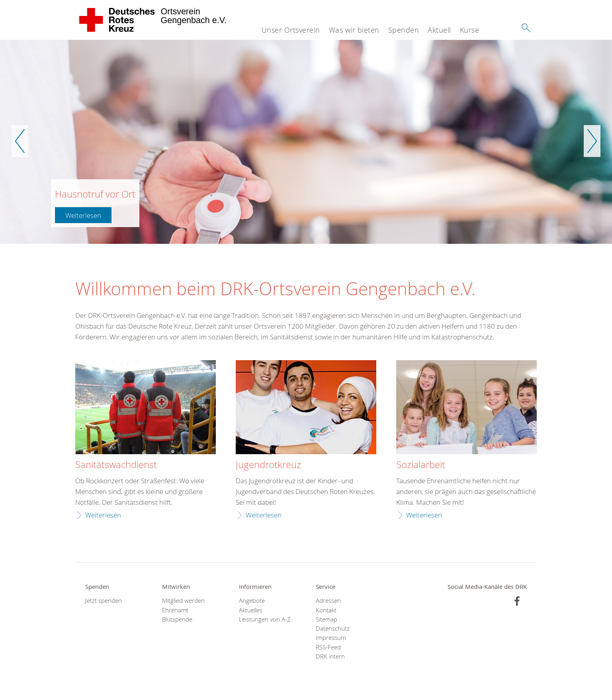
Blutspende (177, 619)
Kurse (470, 30)
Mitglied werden (183, 601)
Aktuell (439, 30)
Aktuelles (251, 610)
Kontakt (326, 610)
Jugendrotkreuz (268, 465)
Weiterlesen (83, 215)
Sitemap (327, 619)
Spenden (404, 30)
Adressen (328, 601)
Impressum (331, 638)
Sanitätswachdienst (116, 465)
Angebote (252, 601)
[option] (306, 142)
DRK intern (330, 656)
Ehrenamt (175, 610)
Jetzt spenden (104, 601)
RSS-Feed (328, 647)
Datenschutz (333, 628)
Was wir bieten (354, 30)
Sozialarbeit (421, 465)
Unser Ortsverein (291, 30)
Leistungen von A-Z (265, 619)
